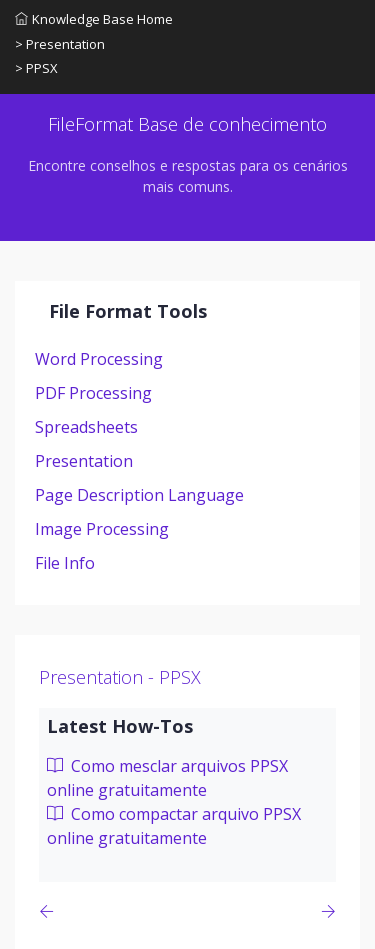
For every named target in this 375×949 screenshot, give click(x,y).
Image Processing (102, 529)
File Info (65, 563)
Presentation (84, 461)
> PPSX (36, 68)
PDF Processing (93, 393)
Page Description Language (139, 495)
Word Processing (99, 359)
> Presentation (60, 44)
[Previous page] (50, 911)
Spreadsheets (86, 427)
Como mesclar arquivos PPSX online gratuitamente (167, 778)
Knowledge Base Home (94, 19)
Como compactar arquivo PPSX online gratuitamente (174, 826)
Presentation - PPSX (120, 677)
